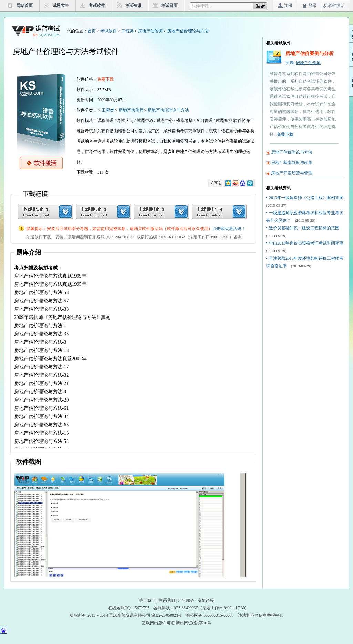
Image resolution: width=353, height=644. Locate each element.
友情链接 (206, 600)
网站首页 (24, 6)
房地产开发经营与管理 (292, 173)
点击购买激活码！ (229, 229)
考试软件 (97, 6)
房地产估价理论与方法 (188, 31)
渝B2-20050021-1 (167, 615)
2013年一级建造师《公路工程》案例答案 (306, 198)
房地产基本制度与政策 (292, 163)
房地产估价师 (150, 31)
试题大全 (61, 6)
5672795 (142, 608)
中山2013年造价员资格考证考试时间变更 (306, 243)
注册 (288, 6)
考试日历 (169, 6)
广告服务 (186, 600)
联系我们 (167, 600)
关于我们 (147, 600)
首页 (92, 31)
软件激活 (336, 6)
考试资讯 (133, 6)
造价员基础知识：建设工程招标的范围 (304, 228)
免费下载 (285, 134)
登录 (313, 6)
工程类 (128, 31)
